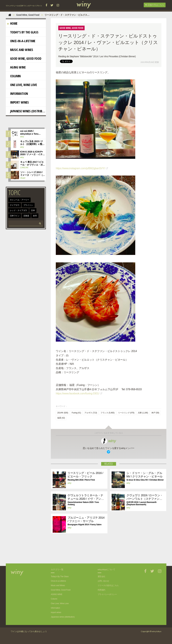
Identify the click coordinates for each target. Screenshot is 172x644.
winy (109, 441)
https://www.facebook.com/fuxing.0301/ (77, 394)
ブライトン (28, 205)
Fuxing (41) (76, 413)
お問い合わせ (103, 581)
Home (12, 23)
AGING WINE (16, 67)
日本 (33, 210)
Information (18, 94)
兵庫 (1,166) (143, 413)
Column (14, 76)
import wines (18, 102)
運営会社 (101, 577)
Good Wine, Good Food (24, 58)
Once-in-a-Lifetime (21, 41)
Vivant (23, 178)
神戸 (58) (155, 413)
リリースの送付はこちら (108, 585)
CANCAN (24, 168)
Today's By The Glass (23, 32)
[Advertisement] (106, 552)
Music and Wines (20, 50)
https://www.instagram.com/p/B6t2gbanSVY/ (80, 168)
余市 (35, 216)
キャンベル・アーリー (20, 200)
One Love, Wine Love (22, 85)
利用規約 (101, 590)
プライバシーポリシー (107, 595)
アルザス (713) (91, 413)
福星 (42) (61, 418)
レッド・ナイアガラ (19, 210)
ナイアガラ (15, 205)
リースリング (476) (126, 413)
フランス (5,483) (107, 413)
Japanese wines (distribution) (27, 111)
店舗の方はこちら (155, 5)
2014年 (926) (63, 413)
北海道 (26, 216)
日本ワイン (15, 216)
